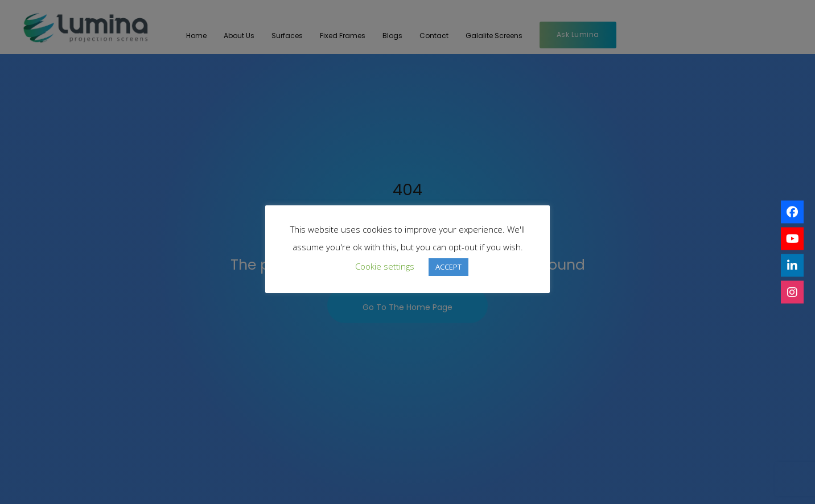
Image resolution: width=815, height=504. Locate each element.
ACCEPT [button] (448, 267)
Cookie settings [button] (385, 266)
